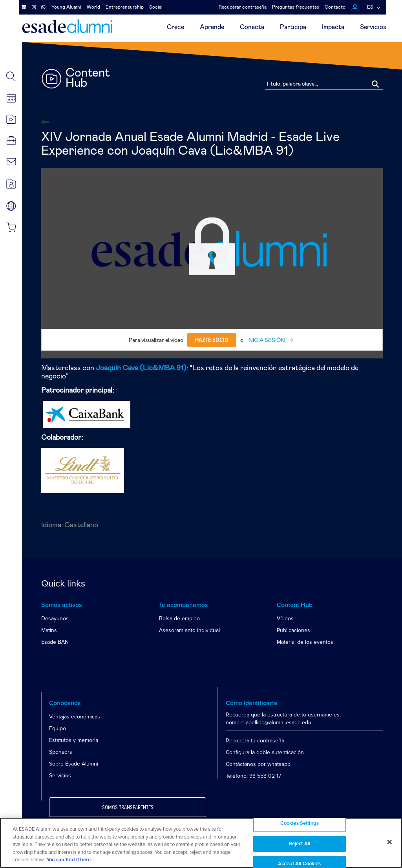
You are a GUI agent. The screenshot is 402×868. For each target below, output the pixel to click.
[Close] (389, 842)
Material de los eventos (305, 642)
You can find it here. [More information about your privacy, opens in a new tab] (69, 860)
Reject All (300, 844)
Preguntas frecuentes (296, 7)
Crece (175, 27)
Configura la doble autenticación (265, 752)
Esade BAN (55, 642)
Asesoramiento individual (189, 630)
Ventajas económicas (75, 717)
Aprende (212, 27)
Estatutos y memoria (74, 740)
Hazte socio (212, 340)
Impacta (333, 27)
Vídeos (285, 619)
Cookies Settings (300, 823)
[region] (201, 843)
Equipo (58, 728)
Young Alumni (66, 7)
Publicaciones (293, 630)
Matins (49, 630)
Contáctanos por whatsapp (258, 764)
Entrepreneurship (125, 7)
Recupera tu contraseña (255, 741)
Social (156, 7)
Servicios (373, 27)
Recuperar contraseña (243, 7)
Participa (293, 27)
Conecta (252, 27)
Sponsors (61, 752)
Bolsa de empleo (179, 619)
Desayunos (55, 619)
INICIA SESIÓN (266, 340)
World (93, 7)
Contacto (335, 7)
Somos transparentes (128, 808)
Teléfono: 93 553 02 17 (253, 776)
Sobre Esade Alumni (74, 764)
